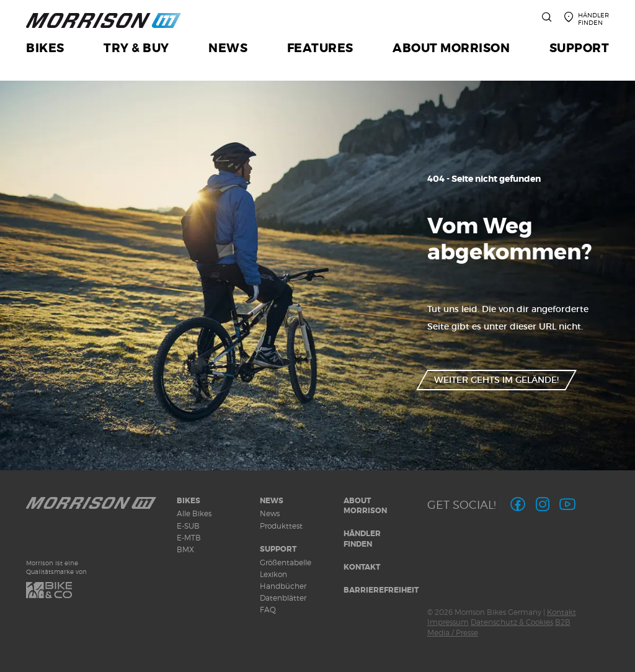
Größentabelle (286, 562)
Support (278, 549)
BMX (185, 549)
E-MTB (189, 538)
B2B (563, 622)
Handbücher (283, 586)
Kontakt (362, 567)
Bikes (189, 501)
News (272, 501)
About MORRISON (365, 506)
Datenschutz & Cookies (512, 622)
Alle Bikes (194, 513)
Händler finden (362, 539)
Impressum (448, 622)
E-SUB (188, 526)
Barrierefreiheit (381, 590)
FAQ (268, 610)
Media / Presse (453, 633)
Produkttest (281, 526)
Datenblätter (283, 598)
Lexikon (273, 574)
